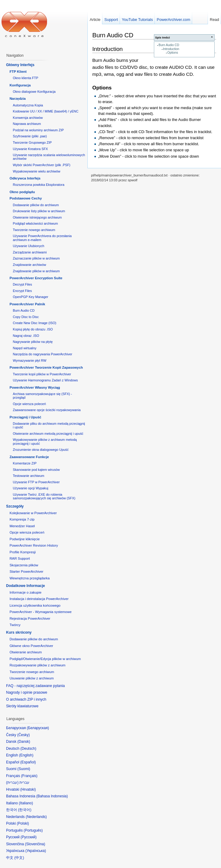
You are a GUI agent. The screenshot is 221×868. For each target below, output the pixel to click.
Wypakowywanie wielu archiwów (36, 171)
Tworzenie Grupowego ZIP (32, 142)
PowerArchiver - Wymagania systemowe (40, 612)
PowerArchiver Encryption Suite (36, 278)
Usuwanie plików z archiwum (32, 678)
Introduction (171, 49)
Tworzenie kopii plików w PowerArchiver (42, 374)
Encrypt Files (22, 291)
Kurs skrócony (19, 632)
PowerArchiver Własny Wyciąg (35, 387)
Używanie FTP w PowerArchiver (36, 482)
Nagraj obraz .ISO (26, 336)
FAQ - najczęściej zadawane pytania (35, 686)
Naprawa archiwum (27, 124)
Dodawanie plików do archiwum (36, 205)
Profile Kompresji (22, 552)
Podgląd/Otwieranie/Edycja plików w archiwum (45, 659)
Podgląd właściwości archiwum (35, 223)
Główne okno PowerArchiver (31, 646)
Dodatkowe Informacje (25, 586)
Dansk (24, 742)
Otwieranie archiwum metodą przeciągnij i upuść (48, 434)
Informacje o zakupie (25, 592)
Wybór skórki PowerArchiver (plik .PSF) (41, 165)
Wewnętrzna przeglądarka (29, 578)
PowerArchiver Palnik (27, 304)
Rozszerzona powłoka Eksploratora (39, 185)
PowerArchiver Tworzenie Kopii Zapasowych (46, 367)
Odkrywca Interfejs (25, 178)
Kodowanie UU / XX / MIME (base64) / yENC (46, 111)
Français (29, 776)
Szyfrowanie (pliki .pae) (30, 136)
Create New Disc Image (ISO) (34, 323)
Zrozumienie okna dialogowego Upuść (41, 450)
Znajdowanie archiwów (29, 265)
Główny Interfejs (20, 65)
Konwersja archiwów (28, 118)
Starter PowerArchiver (26, 571)
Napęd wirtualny (25, 348)
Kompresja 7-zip (22, 519)
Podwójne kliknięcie (24, 539)
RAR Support (20, 558)
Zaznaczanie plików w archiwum (36, 258)
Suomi (24, 769)
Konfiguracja (20, 85)
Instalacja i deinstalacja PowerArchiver (39, 599)
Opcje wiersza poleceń (29, 404)
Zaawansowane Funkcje (29, 457)
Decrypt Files (22, 284)
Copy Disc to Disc (26, 317)
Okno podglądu (22, 192)
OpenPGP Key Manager (31, 297)
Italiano (26, 803)
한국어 (25, 810)
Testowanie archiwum (29, 476)
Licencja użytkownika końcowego (35, 605)
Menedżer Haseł (22, 526)
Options (173, 53)
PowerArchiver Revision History (34, 545)
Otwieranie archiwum (25, 652)
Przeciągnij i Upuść (25, 417)
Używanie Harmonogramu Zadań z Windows (45, 380)
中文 (19, 858)
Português (33, 830)
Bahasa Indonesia (52, 796)
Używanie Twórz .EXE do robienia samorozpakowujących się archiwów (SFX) (44, 496)
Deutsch (28, 749)
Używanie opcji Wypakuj (31, 488)
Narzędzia (17, 99)
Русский (29, 837)
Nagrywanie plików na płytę (33, 342)
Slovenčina (35, 844)
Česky (24, 735)
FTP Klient (18, 72)
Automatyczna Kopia (28, 105)
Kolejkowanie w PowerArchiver (33, 513)
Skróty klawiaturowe (22, 706)
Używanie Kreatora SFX (30, 149)
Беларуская (38, 728)
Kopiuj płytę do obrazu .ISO (33, 329)
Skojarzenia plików (24, 565)
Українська (36, 851)
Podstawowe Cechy (25, 198)
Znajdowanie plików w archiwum (36, 271)
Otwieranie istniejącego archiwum (37, 217)
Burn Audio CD (169, 45)
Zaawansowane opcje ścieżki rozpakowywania (47, 410)
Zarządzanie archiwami (30, 252)
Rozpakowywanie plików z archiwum (37, 665)
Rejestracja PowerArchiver (30, 618)
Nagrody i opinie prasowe (27, 692)
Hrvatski (28, 789)
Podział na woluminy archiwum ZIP (38, 130)
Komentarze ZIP (25, 463)
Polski (23, 823)
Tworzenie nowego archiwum (34, 230)
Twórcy (15, 625)
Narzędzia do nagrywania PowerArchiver (42, 354)
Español (28, 762)
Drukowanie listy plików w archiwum (39, 211)
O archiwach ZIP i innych (26, 699)
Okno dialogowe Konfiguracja (34, 92)
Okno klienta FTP (25, 78)
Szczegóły (15, 506)
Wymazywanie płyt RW (29, 360)
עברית (12, 783)
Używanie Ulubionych (29, 246)
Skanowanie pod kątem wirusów (36, 470)
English (26, 755)
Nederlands (36, 817)
